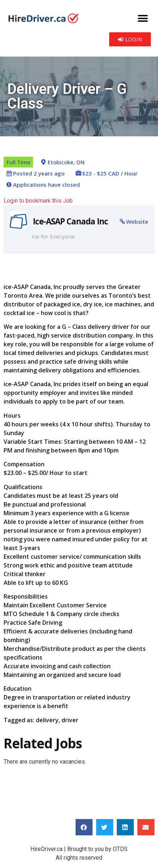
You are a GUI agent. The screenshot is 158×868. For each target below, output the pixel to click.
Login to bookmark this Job (38, 201)
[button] (143, 18)
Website (137, 222)
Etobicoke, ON (66, 162)
